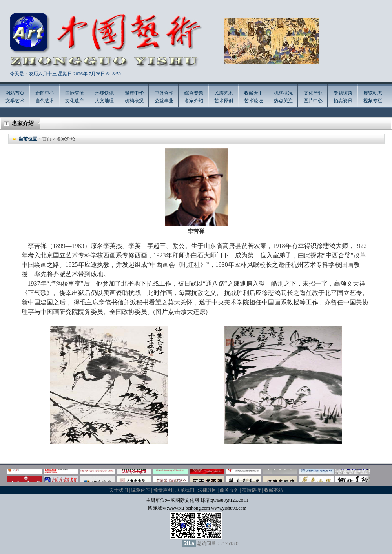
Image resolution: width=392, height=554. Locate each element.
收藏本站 (273, 490)
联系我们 (185, 490)
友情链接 (252, 490)
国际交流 (75, 93)
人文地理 (104, 101)
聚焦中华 (134, 93)
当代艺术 (45, 101)
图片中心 (313, 101)
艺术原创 (224, 101)
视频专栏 (373, 101)
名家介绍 (194, 101)
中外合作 (164, 93)
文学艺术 (15, 101)
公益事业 (164, 101)
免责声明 (163, 490)
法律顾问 (207, 490)
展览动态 (373, 93)
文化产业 (313, 93)
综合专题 (194, 93)
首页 (47, 139)
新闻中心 (45, 93)
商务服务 (229, 490)
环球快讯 (104, 93)
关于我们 (119, 490)
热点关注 (283, 101)
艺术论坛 (253, 101)
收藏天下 (253, 93)
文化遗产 (75, 101)
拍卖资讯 (343, 101)
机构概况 (134, 101)
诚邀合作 (140, 490)
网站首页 (15, 93)
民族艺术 (224, 93)
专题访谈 (343, 93)
